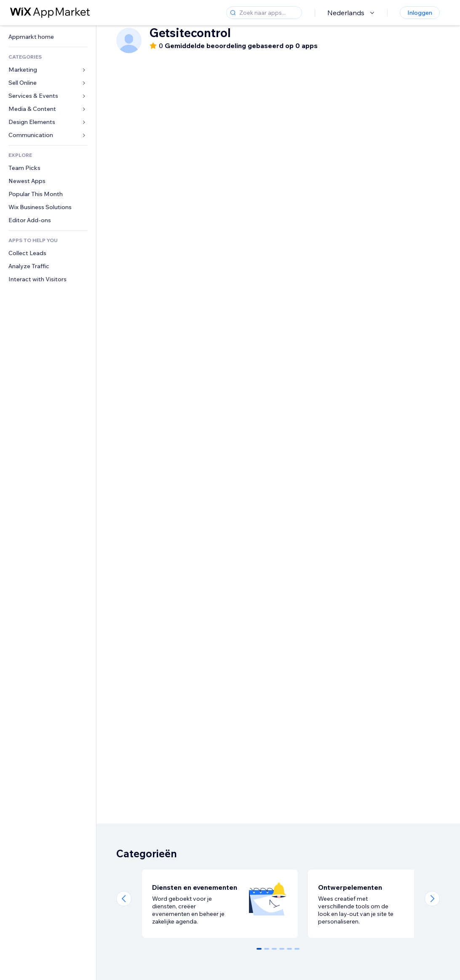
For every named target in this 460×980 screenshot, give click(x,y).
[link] (48, 37)
